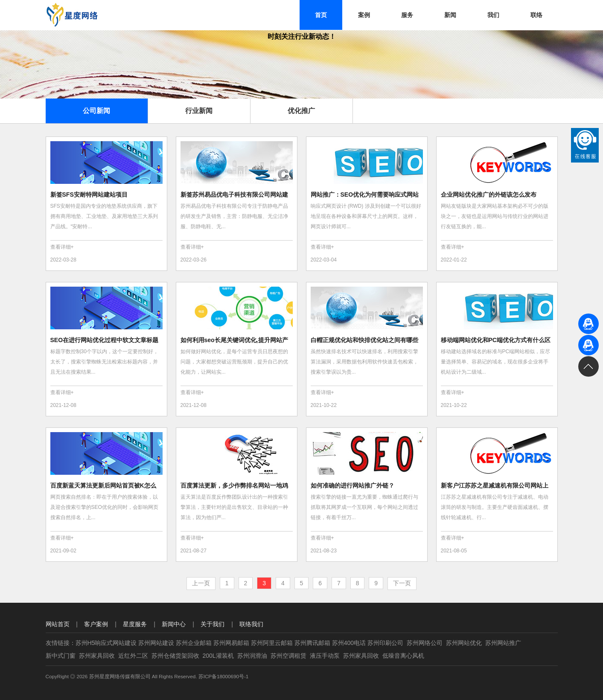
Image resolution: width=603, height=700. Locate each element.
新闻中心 (174, 624)
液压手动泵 (325, 656)
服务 (407, 15)
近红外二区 (133, 656)
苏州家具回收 (97, 656)
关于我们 (213, 624)
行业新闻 (199, 111)
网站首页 (58, 624)
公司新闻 (96, 111)
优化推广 (301, 111)
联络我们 (251, 624)
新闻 (450, 15)
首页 (321, 15)
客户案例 (96, 624)
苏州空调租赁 (288, 656)
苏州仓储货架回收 (175, 656)
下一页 (402, 583)
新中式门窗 (61, 656)
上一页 (201, 583)
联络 (536, 15)
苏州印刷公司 (385, 643)
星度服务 (135, 624)
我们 (493, 15)
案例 (364, 15)
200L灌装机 (218, 656)
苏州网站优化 (464, 643)
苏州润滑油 (252, 656)
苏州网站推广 (503, 643)
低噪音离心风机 (403, 656)
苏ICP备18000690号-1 (224, 676)
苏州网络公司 (425, 643)
